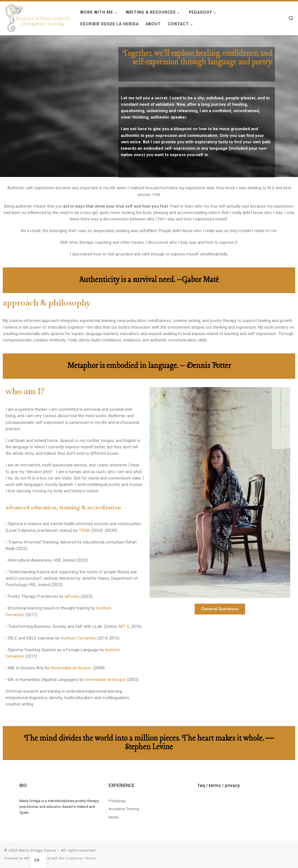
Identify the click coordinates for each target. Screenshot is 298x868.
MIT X (124, 626)
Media (114, 817)
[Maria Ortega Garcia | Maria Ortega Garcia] (38, 18)
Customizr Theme (81, 858)
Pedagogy (117, 801)
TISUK (84, 530)
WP (27, 858)
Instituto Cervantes (78, 638)
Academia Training (124, 809)
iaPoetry (72, 596)
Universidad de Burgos (71, 668)
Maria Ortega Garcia (37, 850)
